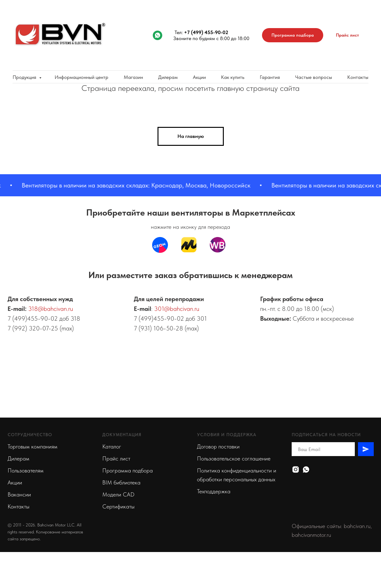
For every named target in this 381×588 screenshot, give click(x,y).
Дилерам (168, 77)
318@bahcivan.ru (51, 309)
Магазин (133, 77)
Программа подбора (128, 470)
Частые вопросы (314, 77)
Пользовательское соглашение (234, 458)
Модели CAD (118, 494)
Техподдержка (214, 491)
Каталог (112, 446)
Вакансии (19, 494)
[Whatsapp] (306, 469)
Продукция (25, 77)
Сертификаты (118, 506)
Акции (199, 77)
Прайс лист (116, 458)
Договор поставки (218, 446)
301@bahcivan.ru (177, 309)
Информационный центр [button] (81, 77)
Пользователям (26, 470)
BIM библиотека (121, 482)
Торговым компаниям (33, 446)
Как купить (233, 77)
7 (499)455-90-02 (33, 318)
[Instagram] (296, 469)
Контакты (358, 77)
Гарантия (270, 77)
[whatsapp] (158, 35)
